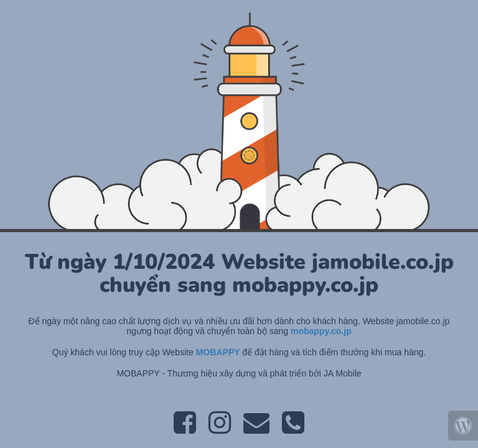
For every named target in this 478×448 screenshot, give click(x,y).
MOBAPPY (219, 352)
